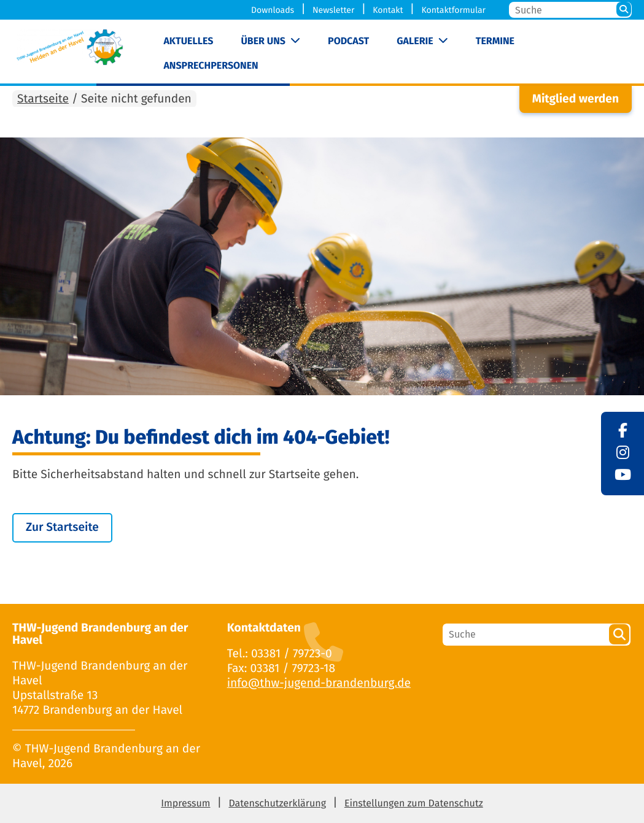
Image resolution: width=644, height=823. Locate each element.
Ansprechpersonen (211, 66)
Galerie (415, 41)
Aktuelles (188, 41)
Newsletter (333, 10)
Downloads (273, 10)
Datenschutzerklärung (277, 804)
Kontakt (388, 10)
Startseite (43, 99)
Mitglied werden (576, 99)
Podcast (348, 41)
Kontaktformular (453, 10)
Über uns (263, 41)
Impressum (185, 804)
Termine (495, 41)
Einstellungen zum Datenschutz (414, 804)
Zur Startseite (62, 527)
